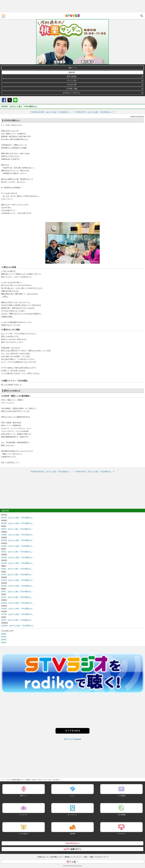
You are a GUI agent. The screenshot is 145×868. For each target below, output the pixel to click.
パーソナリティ (24, 815)
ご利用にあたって (43, 857)
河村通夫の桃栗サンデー (18, 780)
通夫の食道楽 (72, 76)
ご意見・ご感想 (88, 857)
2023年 (4, 642)
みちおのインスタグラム (72, 93)
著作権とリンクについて (73, 857)
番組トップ (72, 68)
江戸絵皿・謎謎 (72, 89)
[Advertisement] (72, 6)
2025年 (4, 637)
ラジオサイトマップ (102, 857)
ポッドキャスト (72, 815)
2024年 (4, 640)
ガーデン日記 (72, 80)
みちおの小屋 (72, 85)
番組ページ (24, 796)
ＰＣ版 (73, 862)
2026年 (4, 634)
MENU (3, 16)
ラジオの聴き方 (24, 834)
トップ (3, 780)
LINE (15, 100)
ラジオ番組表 (121, 796)
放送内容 (72, 72)
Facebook (4, 100)
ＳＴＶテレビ (121, 834)
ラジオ (8, 780)
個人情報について (57, 857)
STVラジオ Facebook (72, 739)
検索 (142, 16)
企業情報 (72, 834)
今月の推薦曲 (121, 815)
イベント (72, 796)
